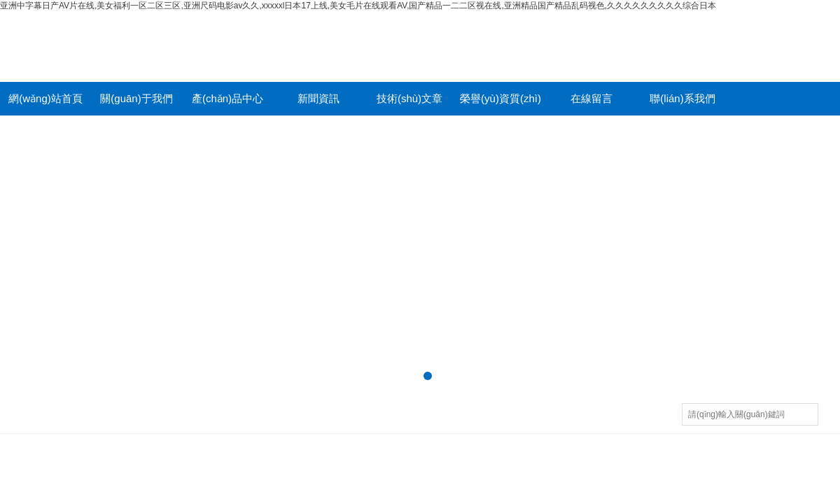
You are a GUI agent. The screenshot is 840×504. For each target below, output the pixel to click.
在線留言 (591, 98)
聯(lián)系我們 (682, 98)
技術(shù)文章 (409, 98)
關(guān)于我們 (136, 98)
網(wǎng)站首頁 (45, 98)
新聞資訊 (318, 98)
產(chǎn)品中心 (227, 98)
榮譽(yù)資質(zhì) (500, 98)
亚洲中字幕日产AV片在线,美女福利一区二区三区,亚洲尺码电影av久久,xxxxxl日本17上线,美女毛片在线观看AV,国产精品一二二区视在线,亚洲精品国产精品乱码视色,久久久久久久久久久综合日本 (358, 6)
